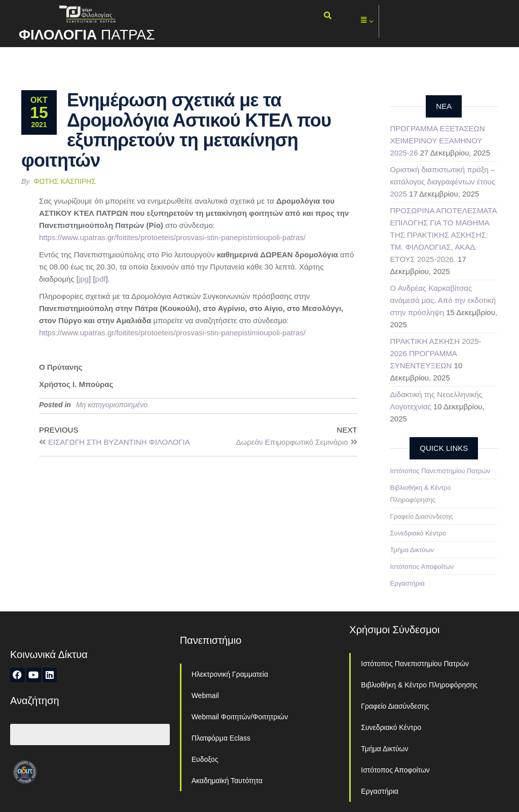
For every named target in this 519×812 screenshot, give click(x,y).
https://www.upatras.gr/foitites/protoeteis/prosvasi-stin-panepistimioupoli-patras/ (172, 237)
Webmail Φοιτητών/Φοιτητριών (240, 717)
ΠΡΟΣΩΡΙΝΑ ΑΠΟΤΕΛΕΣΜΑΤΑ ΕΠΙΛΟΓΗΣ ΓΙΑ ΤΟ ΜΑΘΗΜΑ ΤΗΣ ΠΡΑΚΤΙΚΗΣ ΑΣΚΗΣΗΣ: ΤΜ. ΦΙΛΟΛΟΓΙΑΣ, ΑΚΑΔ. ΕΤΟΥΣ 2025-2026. (443, 235)
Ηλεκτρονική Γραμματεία (230, 674)
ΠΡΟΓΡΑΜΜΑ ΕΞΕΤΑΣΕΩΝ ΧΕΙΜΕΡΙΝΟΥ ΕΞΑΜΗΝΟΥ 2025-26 (438, 141)
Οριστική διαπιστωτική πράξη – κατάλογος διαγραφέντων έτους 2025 (443, 182)
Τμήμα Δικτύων (412, 550)
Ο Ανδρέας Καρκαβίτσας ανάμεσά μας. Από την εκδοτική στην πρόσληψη (443, 300)
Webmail (205, 695)
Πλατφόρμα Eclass (221, 738)
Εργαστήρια (407, 583)
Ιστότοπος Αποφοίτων (422, 567)
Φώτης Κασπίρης (65, 181)
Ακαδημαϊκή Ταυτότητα (227, 781)
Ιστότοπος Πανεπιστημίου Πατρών (440, 471)
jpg (84, 279)
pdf (101, 279)
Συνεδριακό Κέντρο (418, 533)
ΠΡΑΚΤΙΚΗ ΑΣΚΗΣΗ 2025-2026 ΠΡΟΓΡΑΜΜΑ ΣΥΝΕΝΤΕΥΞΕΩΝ (436, 353)
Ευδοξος (205, 759)
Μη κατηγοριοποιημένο (112, 405)
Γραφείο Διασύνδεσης (422, 516)
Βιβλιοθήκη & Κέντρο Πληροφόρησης (419, 685)
